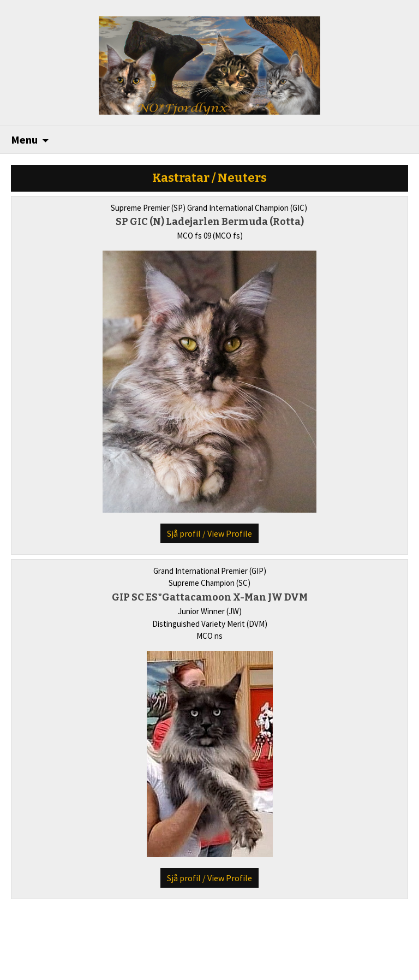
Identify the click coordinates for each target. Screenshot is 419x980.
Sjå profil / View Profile (209, 533)
